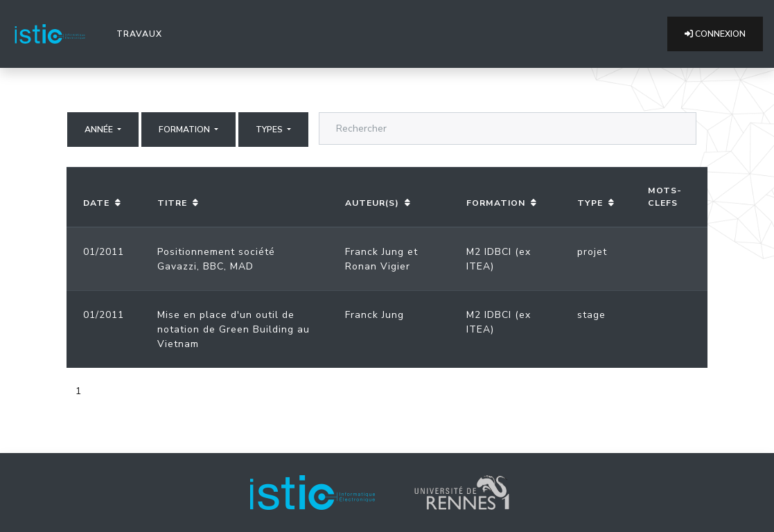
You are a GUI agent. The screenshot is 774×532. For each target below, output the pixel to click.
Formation (185, 130)
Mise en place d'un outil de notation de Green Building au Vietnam (234, 329)
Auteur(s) (372, 203)
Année (100, 130)
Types (270, 130)
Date (96, 203)
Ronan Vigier (378, 266)
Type (590, 203)
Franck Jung (375, 252)
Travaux (142, 33)
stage (591, 315)
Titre (172, 203)
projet (592, 252)
